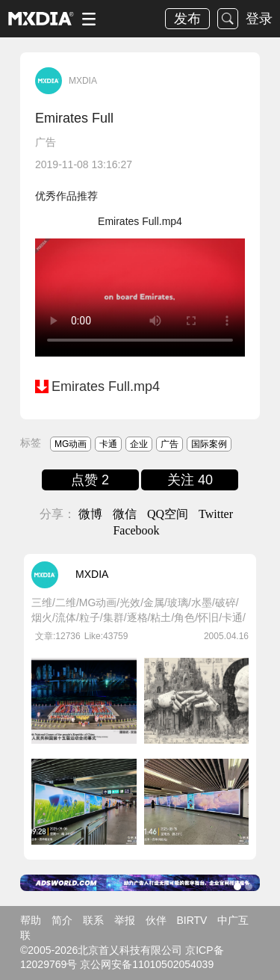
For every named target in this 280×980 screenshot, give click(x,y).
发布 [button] (187, 19)
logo (41, 19)
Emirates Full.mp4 (106, 386)
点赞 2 (90, 480)
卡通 (108, 444)
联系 (93, 920)
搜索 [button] (228, 19)
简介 (62, 920)
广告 (46, 142)
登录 (259, 19)
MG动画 (71, 444)
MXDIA (83, 81)
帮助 (31, 920)
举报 (125, 920)
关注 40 (190, 480)
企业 (139, 444)
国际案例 (209, 444)
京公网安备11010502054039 (147, 964)
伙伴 (156, 920)
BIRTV (192, 920)
